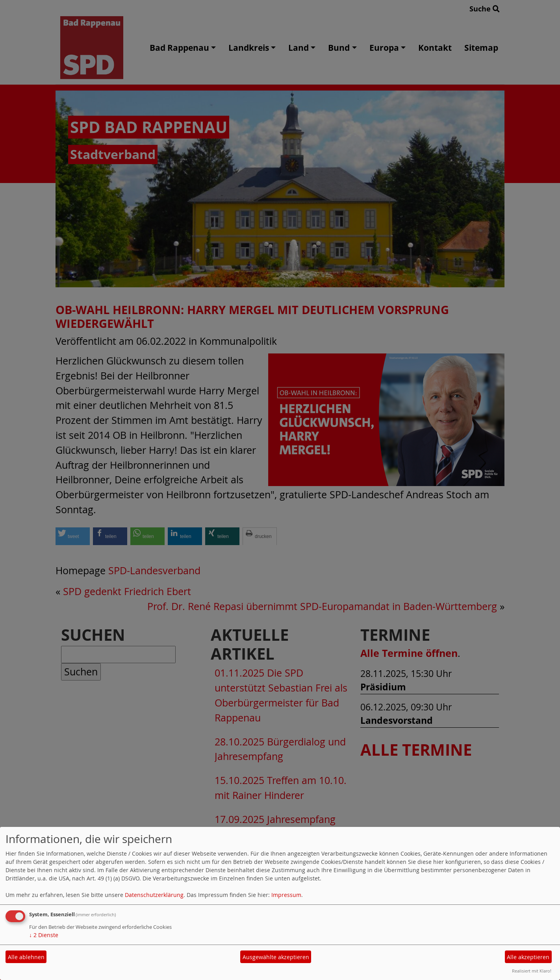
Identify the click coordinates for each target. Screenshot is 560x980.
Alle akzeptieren (528, 957)
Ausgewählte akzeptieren (276, 957)
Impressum (286, 895)
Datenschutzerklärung (154, 895)
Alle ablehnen (26, 957)
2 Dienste (44, 935)
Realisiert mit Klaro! (532, 971)
